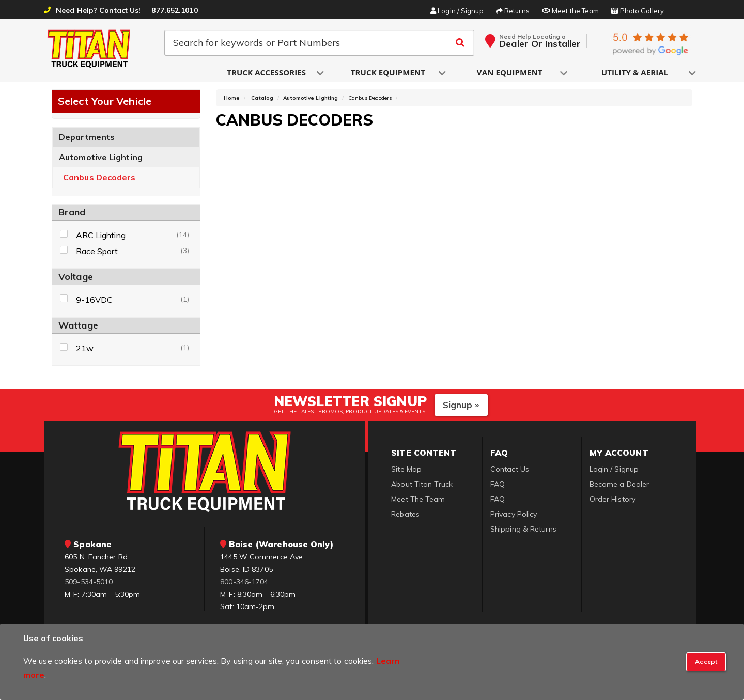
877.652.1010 (174, 10)
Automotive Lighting (101, 159)
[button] (267, 73)
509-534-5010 (89, 584)
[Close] (706, 662)
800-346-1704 (244, 584)
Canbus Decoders (99, 180)
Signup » (461, 406)
